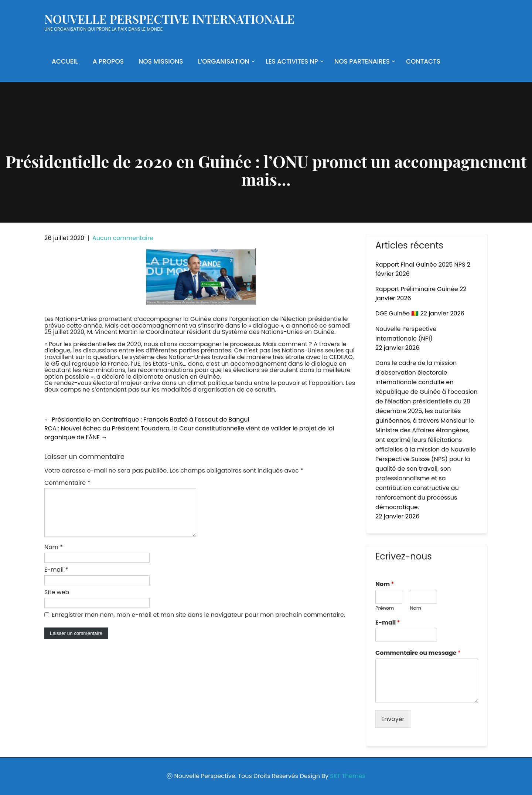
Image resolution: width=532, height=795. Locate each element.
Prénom (385, 608)
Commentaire (67, 483)
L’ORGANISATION (224, 61)
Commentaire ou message (418, 653)
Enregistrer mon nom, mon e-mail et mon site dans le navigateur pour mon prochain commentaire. (198, 624)
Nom (54, 556)
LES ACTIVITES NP (292, 61)
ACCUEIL (65, 61)
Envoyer (393, 719)
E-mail (56, 579)
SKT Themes (347, 776)
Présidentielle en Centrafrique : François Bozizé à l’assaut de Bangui (147, 420)
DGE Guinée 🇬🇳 (397, 313)
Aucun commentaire (123, 238)
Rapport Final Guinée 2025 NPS (420, 265)
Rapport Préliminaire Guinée (417, 289)
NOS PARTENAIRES (362, 61)
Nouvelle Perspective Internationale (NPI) (406, 334)
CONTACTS (423, 61)
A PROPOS (108, 61)
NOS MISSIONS (161, 61)
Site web (57, 601)
